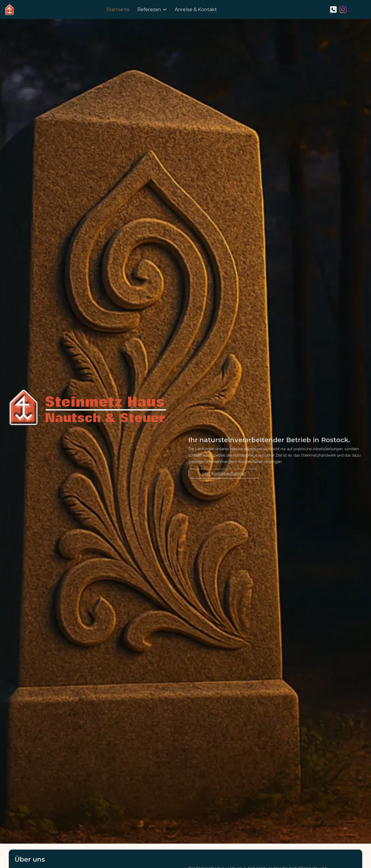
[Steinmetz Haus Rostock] (9, 9)
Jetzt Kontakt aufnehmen (224, 477)
